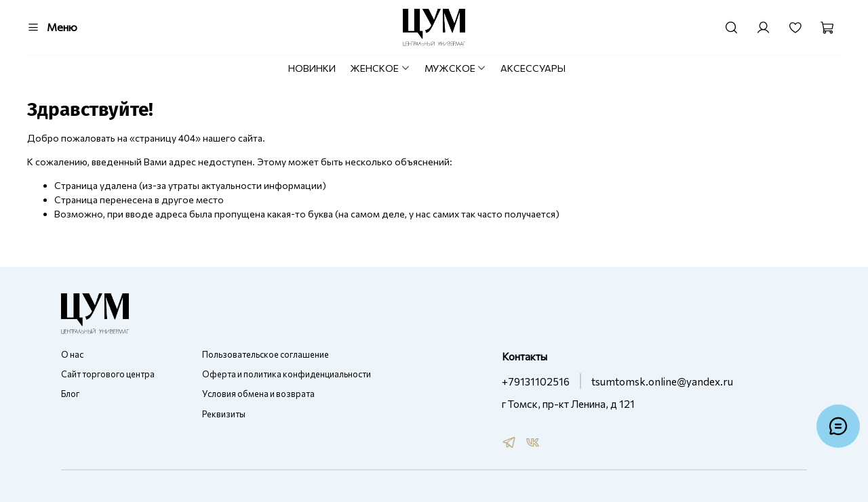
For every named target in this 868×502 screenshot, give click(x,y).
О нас (72, 354)
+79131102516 (536, 381)
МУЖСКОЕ (456, 68)
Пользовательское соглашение (265, 354)
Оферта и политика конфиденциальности (287, 374)
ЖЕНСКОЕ (380, 68)
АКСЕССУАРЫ (533, 68)
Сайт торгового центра (108, 374)
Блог (70, 394)
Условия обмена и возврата (258, 394)
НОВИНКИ (312, 68)
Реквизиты (224, 414)
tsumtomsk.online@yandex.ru (662, 381)
